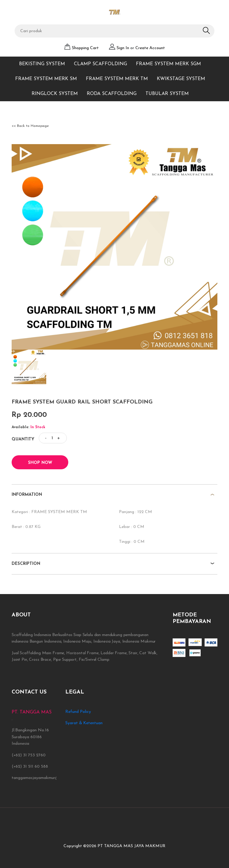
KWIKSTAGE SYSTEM (181, 79)
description (26, 564)
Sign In (123, 48)
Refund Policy (78, 712)
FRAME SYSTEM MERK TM (117, 79)
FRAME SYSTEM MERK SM (46, 79)
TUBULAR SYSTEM (167, 94)
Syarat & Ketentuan (84, 723)
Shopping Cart (85, 48)
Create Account (150, 48)
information (27, 495)
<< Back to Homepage (30, 126)
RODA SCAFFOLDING (112, 94)
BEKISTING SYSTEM (42, 64)
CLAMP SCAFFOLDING (100, 64)
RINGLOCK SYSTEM (55, 94)
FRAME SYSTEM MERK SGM (168, 64)
